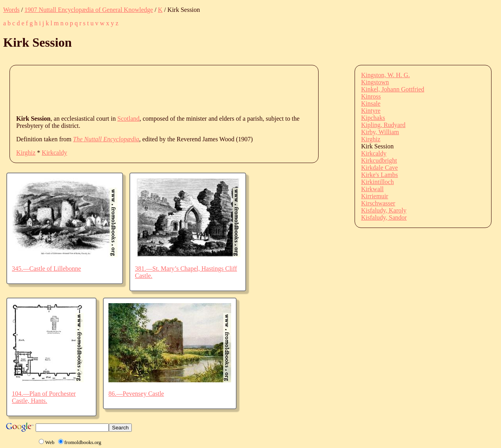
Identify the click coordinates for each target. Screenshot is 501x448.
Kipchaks (373, 118)
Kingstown (375, 82)
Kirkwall (373, 189)
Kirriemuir (375, 196)
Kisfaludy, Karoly (384, 210)
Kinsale (371, 103)
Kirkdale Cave (380, 168)
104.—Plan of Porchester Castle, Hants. (44, 397)
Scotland (129, 119)
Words (11, 10)
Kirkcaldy (55, 153)
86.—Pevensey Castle (136, 394)
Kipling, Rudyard (383, 125)
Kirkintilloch (378, 182)
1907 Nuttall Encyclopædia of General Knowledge (89, 10)
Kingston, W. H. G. (386, 75)
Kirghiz (26, 153)
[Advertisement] (160, 89)
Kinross (371, 96)
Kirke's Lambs (380, 175)
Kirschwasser (378, 203)
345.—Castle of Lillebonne (46, 269)
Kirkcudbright (379, 160)
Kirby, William (380, 132)
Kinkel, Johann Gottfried (393, 89)
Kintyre (371, 111)
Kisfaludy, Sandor (384, 217)
